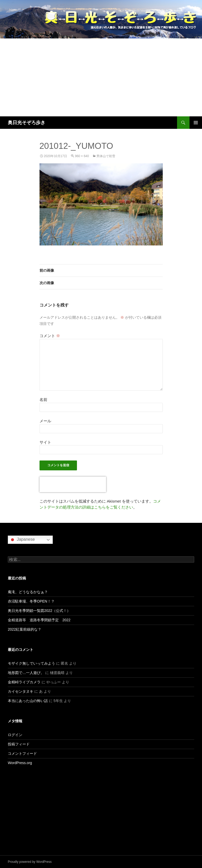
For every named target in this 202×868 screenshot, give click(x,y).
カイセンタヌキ (21, 691)
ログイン (15, 735)
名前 (43, 400)
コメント (50, 336)
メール (45, 421)
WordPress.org (20, 763)
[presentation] (73, 484)
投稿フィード (19, 744)
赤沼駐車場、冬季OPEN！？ (31, 601)
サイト (45, 442)
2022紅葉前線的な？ (25, 629)
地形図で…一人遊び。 (26, 673)
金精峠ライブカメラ (24, 682)
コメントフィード (22, 753)
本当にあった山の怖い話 (28, 701)
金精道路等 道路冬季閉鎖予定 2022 (39, 620)
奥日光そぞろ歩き (27, 123)
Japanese (22, 540)
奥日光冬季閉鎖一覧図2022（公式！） (39, 611)
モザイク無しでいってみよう (31, 663)
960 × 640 (82, 156)
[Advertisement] (101, 77)
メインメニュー (196, 123)
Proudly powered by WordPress (30, 862)
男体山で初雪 (106, 156)
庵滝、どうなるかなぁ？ (28, 592)
